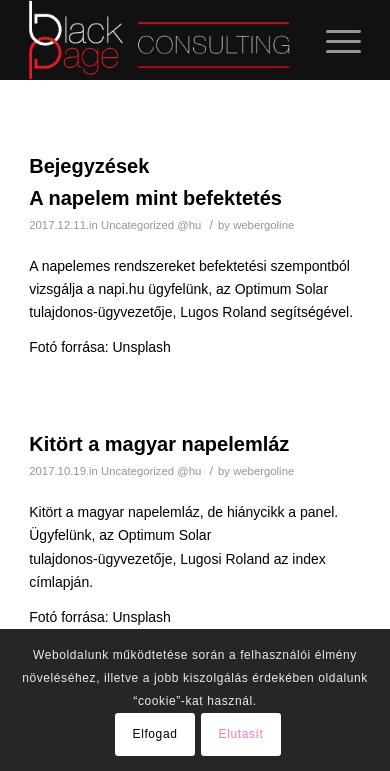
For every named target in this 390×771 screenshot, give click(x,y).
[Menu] (333, 40)
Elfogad (155, 734)
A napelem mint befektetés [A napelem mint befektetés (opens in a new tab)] (155, 198)
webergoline (263, 225)
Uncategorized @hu (151, 225)
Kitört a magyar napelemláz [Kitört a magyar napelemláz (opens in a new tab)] (159, 444)
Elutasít (241, 734)
